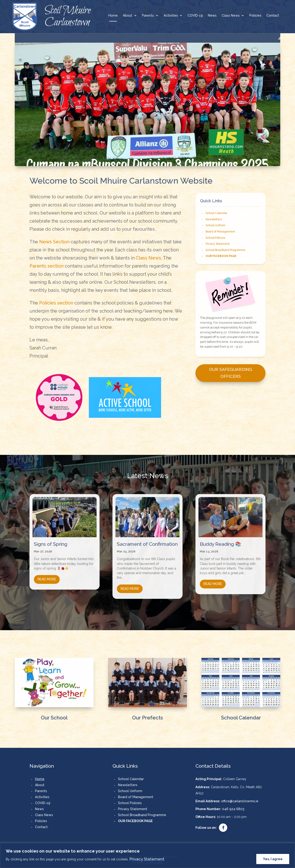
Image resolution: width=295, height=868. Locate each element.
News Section (54, 242)
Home (113, 16)
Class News (231, 16)
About (128, 16)
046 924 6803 (233, 807)
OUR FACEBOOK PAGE (221, 256)
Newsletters (214, 219)
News (212, 16)
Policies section (56, 303)
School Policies (215, 238)
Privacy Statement (147, 859)
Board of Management (220, 232)
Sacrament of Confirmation (147, 542)
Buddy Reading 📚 (220, 542)
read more (47, 577)
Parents (148, 16)
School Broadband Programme (226, 250)
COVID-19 (195, 16)
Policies (255, 16)
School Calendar (216, 213)
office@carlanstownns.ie (240, 799)
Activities (171, 16)
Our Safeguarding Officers (231, 373)
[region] (147, 855)
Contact (273, 16)
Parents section (47, 266)
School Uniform (215, 225)
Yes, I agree (273, 859)
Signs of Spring (51, 542)
